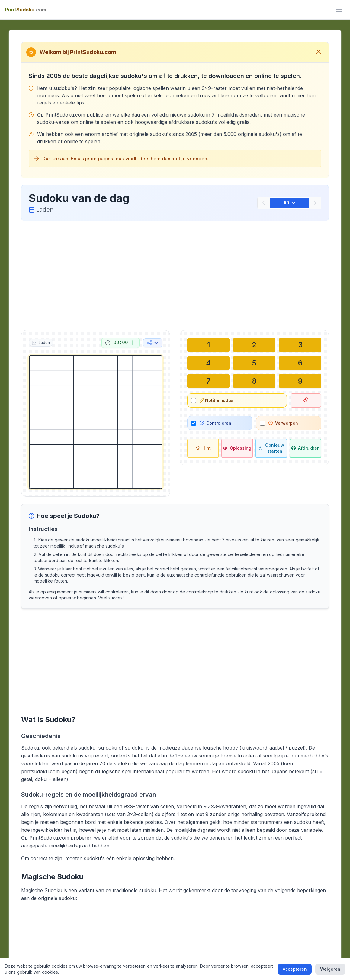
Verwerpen (283, 423)
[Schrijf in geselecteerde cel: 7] (208, 381)
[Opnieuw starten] (271, 448)
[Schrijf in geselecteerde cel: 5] (254, 363)
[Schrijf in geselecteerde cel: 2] (254, 345)
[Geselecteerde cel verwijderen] (306, 400)
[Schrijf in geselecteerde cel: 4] (208, 363)
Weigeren (330, 969)
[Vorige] (264, 203)
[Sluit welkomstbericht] (319, 52)
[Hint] (203, 448)
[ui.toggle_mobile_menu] (339, 10)
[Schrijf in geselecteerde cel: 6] (300, 363)
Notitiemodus (217, 400)
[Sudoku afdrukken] (305, 448)
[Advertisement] (175, 275)
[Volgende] (315, 203)
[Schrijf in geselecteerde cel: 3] (300, 345)
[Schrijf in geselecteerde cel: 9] (300, 381)
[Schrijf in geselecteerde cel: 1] (208, 345)
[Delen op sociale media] (153, 343)
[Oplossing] (237, 448)
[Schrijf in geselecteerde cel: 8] (254, 381)
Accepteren (295, 969)
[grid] (96, 422)
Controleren (215, 423)
